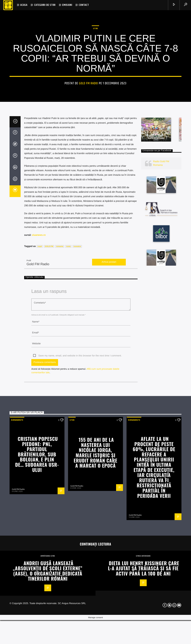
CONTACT (84, 5)
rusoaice (77, 365)
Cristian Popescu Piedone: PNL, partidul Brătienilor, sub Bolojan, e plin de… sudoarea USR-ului (37, 573)
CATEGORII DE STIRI (45, 5)
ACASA (24, 5)
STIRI (95, 83)
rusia (68, 365)
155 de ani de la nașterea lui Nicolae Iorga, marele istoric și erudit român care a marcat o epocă (95, 571)
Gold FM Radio (88, 137)
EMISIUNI (67, 5)
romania (60, 365)
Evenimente (17, 539)
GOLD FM (49, 365)
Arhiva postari (109, 381)
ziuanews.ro (39, 354)
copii (40, 365)
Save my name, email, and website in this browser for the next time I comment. (80, 474)
